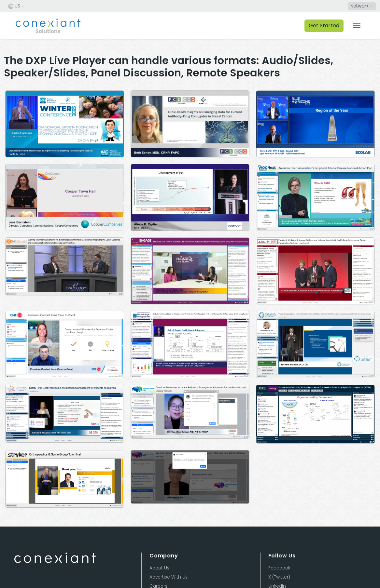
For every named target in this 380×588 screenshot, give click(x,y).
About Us (159, 568)
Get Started (324, 26)
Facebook (279, 568)
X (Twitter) (279, 577)
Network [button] (359, 6)
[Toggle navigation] (357, 26)
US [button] (14, 6)
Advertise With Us (169, 577)
